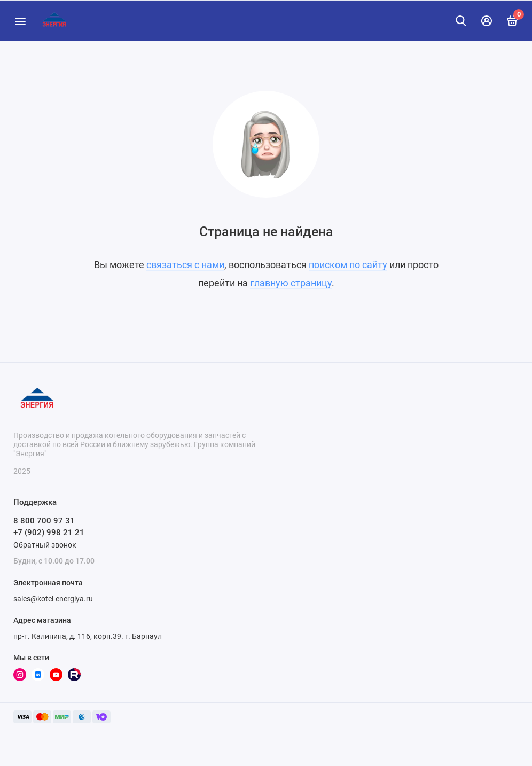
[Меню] (20, 21)
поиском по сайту (348, 265)
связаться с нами (185, 265)
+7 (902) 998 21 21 (49, 533)
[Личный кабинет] (487, 21)
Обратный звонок (45, 545)
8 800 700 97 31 (44, 521)
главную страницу (291, 283)
